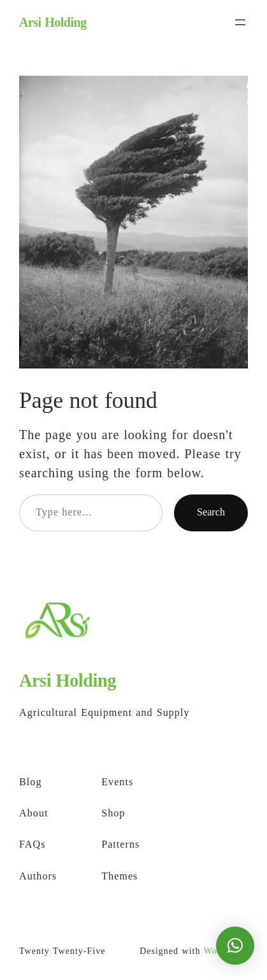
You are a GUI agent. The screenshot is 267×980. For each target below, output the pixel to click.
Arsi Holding (53, 22)
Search (211, 512)
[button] (235, 946)
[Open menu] (240, 22)
